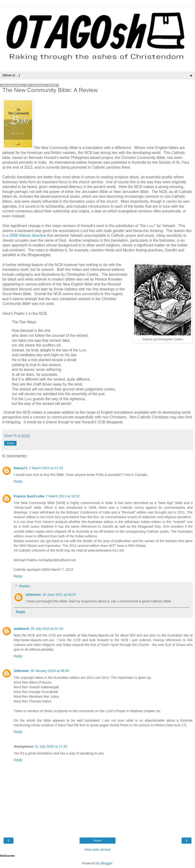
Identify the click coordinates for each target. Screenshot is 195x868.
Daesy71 (21, 468)
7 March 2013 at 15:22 (63, 496)
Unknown (33, 595)
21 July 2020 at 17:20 (51, 746)
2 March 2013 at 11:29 (46, 468)
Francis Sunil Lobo (29, 496)
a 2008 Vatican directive (26, 235)
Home (97, 841)
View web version (97, 850)
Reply (18, 481)
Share (10, 443)
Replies (25, 586)
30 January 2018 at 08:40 (50, 671)
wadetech (21, 629)
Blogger (107, 863)
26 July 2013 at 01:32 (47, 629)
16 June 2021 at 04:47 (59, 595)
